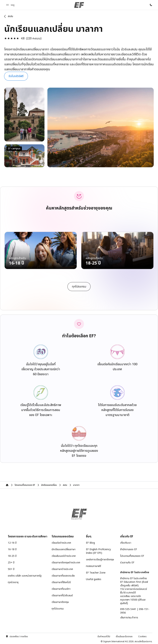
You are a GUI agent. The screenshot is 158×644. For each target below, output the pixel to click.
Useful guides (94, 578)
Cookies (142, 635)
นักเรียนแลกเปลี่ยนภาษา (64, 549)
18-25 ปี (12, 555)
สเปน (10, 16)
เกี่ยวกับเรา (126, 542)
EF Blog (90, 542)
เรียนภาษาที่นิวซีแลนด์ (62, 595)
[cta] (79, 286)
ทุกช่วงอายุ (13, 581)
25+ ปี (11, 562)
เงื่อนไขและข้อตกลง (124, 635)
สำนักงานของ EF (129, 549)
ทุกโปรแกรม (58, 608)
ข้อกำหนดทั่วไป (104, 635)
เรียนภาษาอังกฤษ (60, 601)
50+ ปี (11, 568)
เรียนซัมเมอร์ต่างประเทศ (64, 555)
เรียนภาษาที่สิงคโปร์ (61, 581)
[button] (11, 5)
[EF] (79, 5)
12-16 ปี (12, 542)
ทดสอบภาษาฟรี (94, 565)
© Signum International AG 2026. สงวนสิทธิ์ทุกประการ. (127, 640)
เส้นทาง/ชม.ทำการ (129, 617)
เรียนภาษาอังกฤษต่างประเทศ (66, 562)
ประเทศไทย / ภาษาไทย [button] (17, 636)
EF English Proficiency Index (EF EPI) (98, 550)
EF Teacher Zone (96, 572)
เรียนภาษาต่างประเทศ (62, 568)
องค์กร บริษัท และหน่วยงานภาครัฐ (25, 575)
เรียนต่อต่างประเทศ (61, 542)
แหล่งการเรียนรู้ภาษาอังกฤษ (100, 559)
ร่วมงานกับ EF (127, 562)
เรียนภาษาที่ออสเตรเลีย (63, 575)
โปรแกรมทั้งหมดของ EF (132, 555)
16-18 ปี (12, 549)
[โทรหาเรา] (151, 5)
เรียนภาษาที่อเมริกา (61, 588)
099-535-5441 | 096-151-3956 (135, 610)
